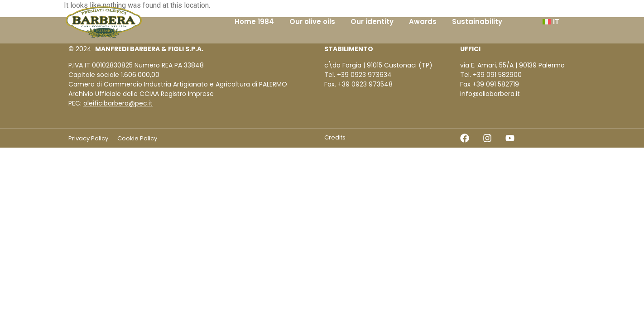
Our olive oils (312, 22)
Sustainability (477, 22)
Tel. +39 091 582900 (491, 75)
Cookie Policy (137, 138)
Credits (335, 137)
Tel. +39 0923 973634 (358, 75)
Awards (423, 22)
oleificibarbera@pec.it (118, 103)
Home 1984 (254, 22)
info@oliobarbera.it (490, 94)
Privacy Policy (88, 138)
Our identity (372, 22)
